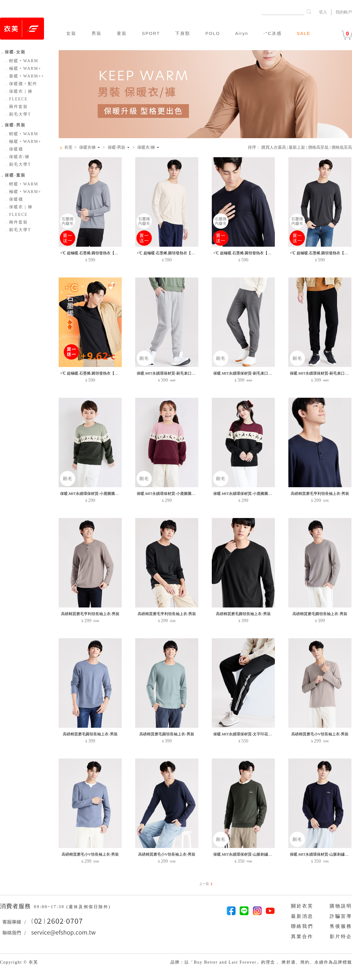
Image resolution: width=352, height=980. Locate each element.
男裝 (97, 33)
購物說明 (341, 906)
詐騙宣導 (341, 916)
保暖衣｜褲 (18, 91)
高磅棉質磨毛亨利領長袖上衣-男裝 (320, 494)
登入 (323, 12)
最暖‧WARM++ (24, 76)
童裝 (122, 33)
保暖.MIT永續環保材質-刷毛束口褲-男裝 (171, 373)
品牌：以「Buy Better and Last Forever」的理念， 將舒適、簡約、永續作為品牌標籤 (261, 962)
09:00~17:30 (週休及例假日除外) (72, 907)
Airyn (242, 33)
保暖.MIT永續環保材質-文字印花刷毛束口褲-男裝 (255, 734)
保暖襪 (14, 149)
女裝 (71, 33)
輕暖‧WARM (21, 61)
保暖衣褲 (87, 148)
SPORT (151, 33)
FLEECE (16, 99)
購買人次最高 (274, 147)
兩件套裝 (16, 107)
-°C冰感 (273, 33)
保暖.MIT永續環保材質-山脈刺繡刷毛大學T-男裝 (254, 854)
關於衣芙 (302, 906)
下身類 (183, 33)
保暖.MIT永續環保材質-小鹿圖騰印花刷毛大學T (100, 494)
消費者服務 (16, 906)
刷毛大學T (18, 114)
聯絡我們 (302, 926)
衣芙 (68, 147)
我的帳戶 (344, 12)
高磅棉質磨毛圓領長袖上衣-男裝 (243, 614)
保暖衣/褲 (17, 157)
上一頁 (204, 884)
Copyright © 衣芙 (19, 962)
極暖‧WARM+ (23, 68)
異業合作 (302, 936)
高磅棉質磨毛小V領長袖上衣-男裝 (320, 734)
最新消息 (302, 916)
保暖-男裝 (117, 148)
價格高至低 (318, 147)
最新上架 (297, 147)
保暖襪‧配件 (21, 84)
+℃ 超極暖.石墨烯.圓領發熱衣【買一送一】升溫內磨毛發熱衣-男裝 (116, 253)
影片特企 (341, 936)
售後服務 (341, 926)
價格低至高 (342, 147)
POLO (213, 33)
